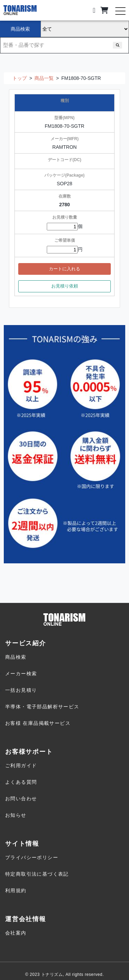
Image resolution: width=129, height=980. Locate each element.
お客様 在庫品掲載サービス (38, 723)
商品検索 (16, 657)
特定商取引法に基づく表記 (37, 874)
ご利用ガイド (21, 765)
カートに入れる (64, 269)
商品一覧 (44, 78)
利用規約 (16, 890)
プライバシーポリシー (32, 857)
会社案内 (16, 933)
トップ (20, 78)
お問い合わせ (21, 799)
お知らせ (16, 815)
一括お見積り (21, 690)
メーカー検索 (21, 674)
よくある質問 (21, 782)
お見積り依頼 (65, 286)
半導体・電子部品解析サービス (42, 707)
